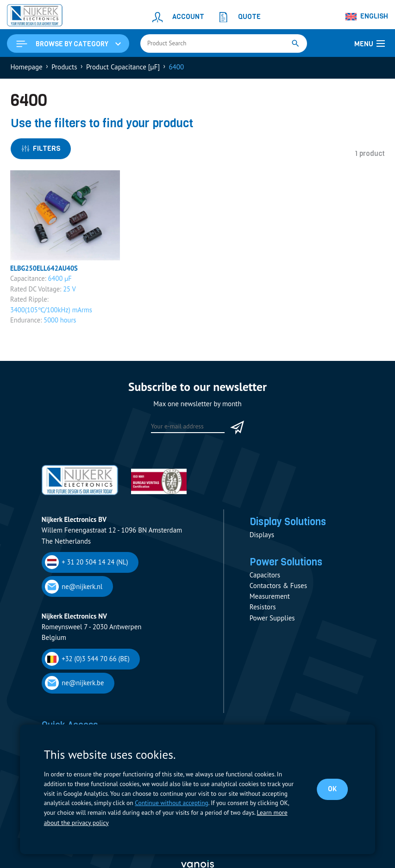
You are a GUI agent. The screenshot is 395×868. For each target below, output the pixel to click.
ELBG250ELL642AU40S (45, 270)
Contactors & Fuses (278, 589)
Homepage (27, 68)
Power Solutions (288, 564)
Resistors (263, 610)
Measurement (270, 599)
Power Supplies (272, 621)
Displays (262, 537)
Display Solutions (290, 523)
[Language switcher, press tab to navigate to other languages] (367, 17)
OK (332, 789)
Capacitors (265, 578)
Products (64, 68)
